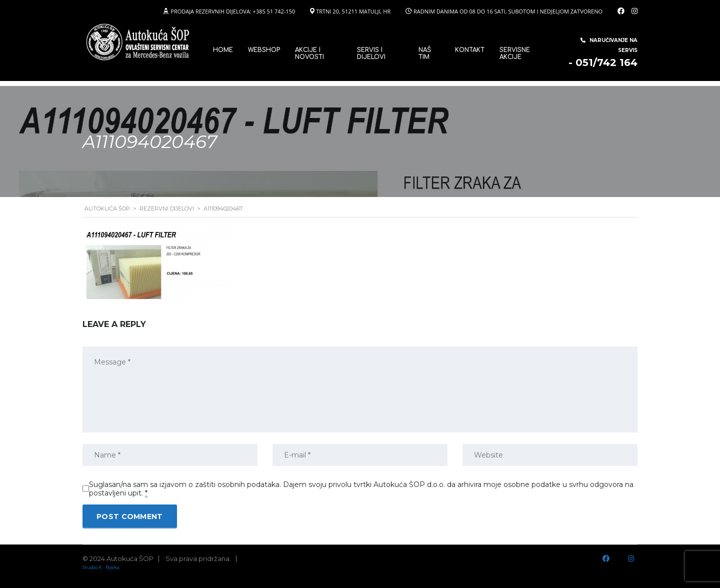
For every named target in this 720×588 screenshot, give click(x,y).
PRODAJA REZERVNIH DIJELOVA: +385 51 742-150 (233, 11)
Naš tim (425, 53)
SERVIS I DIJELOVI (371, 53)
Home (223, 50)
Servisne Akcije (515, 53)
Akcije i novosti (309, 53)
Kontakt (470, 50)
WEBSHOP (264, 50)
